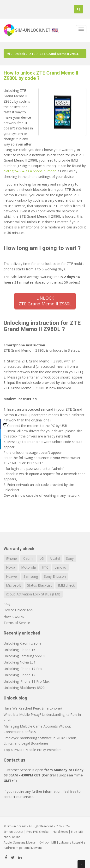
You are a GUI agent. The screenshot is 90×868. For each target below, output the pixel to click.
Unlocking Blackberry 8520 (24, 688)
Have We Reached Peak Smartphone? (33, 708)
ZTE (32, 54)
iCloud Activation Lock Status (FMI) (33, 594)
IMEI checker (41, 832)
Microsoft (14, 585)
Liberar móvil (35, 842)
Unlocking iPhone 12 (19, 675)
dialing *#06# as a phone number (30, 171)
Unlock (20, 54)
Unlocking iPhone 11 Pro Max (27, 681)
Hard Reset (60, 832)
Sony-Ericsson (55, 576)
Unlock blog (15, 698)
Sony (70, 558)
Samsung (31, 576)
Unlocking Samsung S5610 (24, 656)
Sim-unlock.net (13, 832)
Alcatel (55, 558)
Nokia (11, 567)
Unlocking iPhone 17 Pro (23, 669)
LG (42, 558)
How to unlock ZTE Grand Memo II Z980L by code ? (41, 76)
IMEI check (66, 585)
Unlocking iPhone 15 (19, 650)
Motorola (28, 567)
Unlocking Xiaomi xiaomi (23, 643)
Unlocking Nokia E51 (20, 662)
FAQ (7, 604)
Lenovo (60, 567)
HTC (45, 567)
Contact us (14, 760)
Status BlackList (39, 585)
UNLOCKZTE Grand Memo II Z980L (45, 301)
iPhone (11, 558)
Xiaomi (28, 558)
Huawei (12, 576)
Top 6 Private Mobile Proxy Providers (33, 750)
